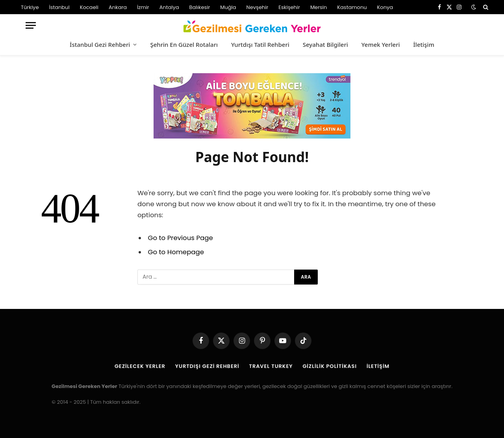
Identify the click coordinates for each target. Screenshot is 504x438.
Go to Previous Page (181, 238)
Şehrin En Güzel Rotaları (184, 44)
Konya (385, 7)
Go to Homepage (176, 252)
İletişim (424, 44)
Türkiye (30, 7)
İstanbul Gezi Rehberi (100, 44)
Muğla (228, 7)
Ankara (118, 7)
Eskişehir (289, 7)
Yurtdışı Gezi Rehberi (207, 366)
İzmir (143, 7)
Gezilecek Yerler (140, 366)
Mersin (319, 7)
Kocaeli (89, 7)
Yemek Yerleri (381, 44)
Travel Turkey (271, 366)
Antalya (169, 7)
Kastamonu (352, 7)
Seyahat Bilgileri (325, 44)
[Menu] (31, 25)
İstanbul (59, 7)
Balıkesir (200, 7)
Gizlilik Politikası (330, 366)
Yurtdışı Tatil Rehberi (260, 44)
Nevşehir (258, 7)
